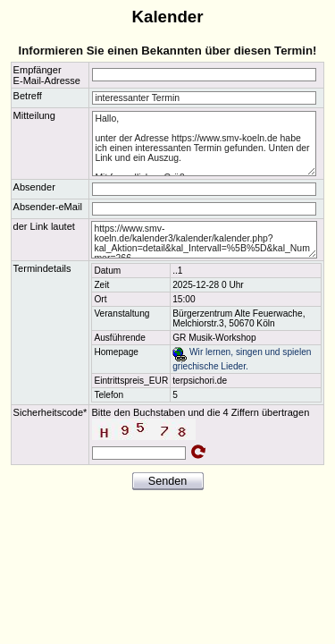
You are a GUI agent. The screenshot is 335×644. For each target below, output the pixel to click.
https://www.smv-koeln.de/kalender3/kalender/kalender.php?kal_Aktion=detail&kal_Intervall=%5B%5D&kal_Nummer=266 (204, 240)
